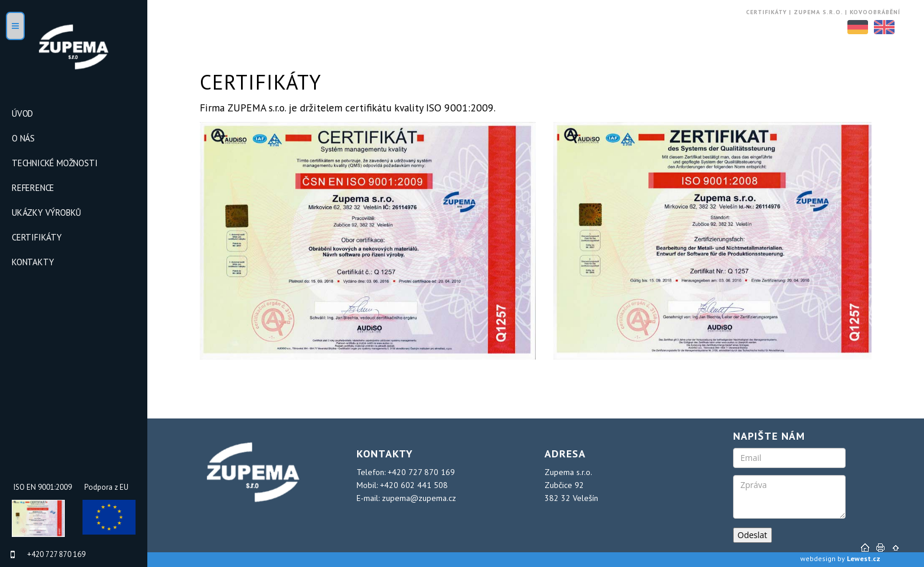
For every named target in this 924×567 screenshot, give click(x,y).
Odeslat (753, 535)
